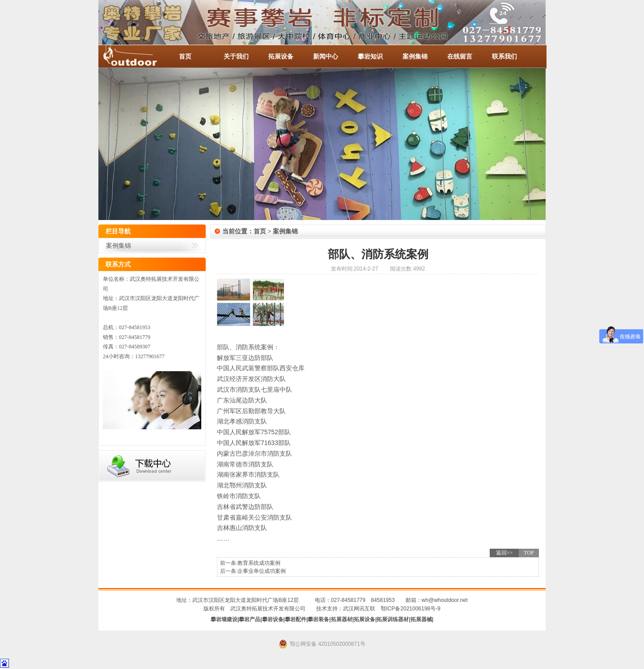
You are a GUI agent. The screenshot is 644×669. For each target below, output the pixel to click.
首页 (185, 56)
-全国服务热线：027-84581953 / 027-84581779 (139, 56)
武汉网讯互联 (359, 609)
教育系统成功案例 (259, 563)
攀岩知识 (370, 56)
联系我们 (504, 56)
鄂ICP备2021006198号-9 (410, 609)
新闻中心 (326, 56)
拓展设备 (281, 56)
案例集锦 (415, 56)
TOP (529, 553)
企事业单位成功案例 (262, 571)
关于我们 (236, 56)
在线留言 (460, 56)
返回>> (504, 553)
